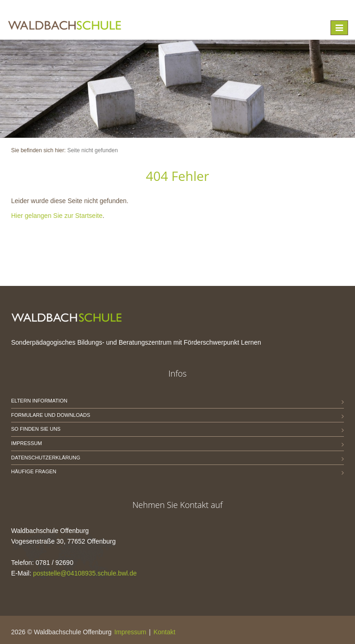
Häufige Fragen (34, 471)
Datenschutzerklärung (46, 458)
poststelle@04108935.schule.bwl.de (85, 573)
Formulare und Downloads (51, 415)
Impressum (27, 443)
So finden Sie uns (36, 429)
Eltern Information (39, 401)
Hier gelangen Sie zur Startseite (57, 216)
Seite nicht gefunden (92, 150)
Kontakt (164, 632)
